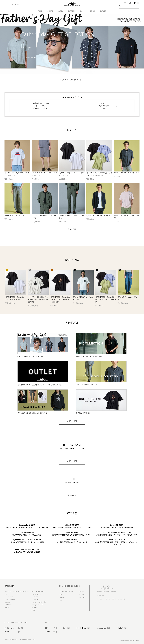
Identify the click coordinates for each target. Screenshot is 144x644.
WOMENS (16, 5)
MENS (24, 5)
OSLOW (8, 602)
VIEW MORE (72, 421)
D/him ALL (72, 229)
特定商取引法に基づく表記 (28, 640)
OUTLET (103, 11)
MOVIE (34, 607)
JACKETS (50, 11)
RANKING (35, 600)
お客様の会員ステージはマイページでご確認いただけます (40, 106)
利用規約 (81, 591)
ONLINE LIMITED (38, 592)
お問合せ (81, 594)
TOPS (40, 11)
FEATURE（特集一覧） (39, 602)
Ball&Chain (8, 605)
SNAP (34, 610)
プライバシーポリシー (11, 640)
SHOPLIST (101, 596)
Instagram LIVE (37, 605)
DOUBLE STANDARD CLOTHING (17, 592)
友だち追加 (72, 495)
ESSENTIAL (9, 597)
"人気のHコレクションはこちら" (72, 80)
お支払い (62, 597)
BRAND (93, 11)
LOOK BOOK (36, 594)
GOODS (83, 11)
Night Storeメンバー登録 (67, 591)
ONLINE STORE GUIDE (69, 586)
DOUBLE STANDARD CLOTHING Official (110, 599)
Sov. (6, 594)
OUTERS (61, 11)
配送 (61, 594)
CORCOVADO (10, 600)
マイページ (82, 597)
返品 (61, 600)
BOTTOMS (72, 11)
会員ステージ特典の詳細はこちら (104, 106)
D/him (7, 607)
